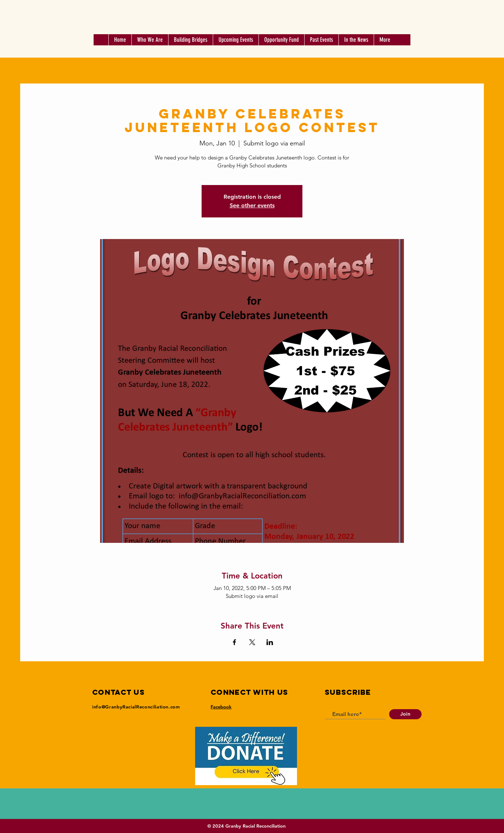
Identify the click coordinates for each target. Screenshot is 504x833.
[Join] (405, 714)
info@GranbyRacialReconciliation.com (136, 707)
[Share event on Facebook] (235, 642)
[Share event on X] (252, 642)
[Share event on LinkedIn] (270, 642)
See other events (252, 205)
